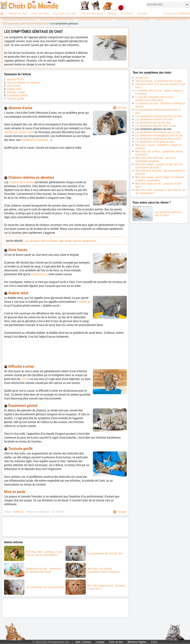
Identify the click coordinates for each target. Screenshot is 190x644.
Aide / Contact (83, 642)
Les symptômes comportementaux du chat (159, 116)
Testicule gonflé (15, 99)
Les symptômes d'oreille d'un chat (154, 119)
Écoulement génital (17, 95)
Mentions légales (137, 642)
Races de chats (40, 13)
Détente (112, 13)
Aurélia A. (19, 512)
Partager (120, 108)
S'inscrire (169, 13)
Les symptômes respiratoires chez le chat (158, 139)
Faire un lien (116, 642)
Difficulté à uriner (16, 92)
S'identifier (184, 13)
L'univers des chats (92, 13)
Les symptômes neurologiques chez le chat (159, 135)
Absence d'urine (15, 79)
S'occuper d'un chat (65, 13)
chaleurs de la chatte (21, 182)
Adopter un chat (17, 13)
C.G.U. (154, 642)
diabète (83, 302)
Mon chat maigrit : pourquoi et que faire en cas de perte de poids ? (159, 166)
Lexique (100, 642)
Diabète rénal (14, 89)
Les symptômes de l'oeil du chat (153, 123)
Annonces (127, 13)
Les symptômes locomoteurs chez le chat (158, 132)
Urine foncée (14, 86)
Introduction (142, 78)
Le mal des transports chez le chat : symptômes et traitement (155, 99)
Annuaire (142, 13)
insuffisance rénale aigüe (19, 132)
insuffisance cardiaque (35, 140)
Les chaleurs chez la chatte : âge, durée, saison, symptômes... (62, 241)
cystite (25, 379)
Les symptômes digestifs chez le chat (156, 126)
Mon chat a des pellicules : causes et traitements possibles (156, 159)
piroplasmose (39, 274)
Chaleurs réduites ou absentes (23, 83)
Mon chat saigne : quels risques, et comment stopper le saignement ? (160, 179)
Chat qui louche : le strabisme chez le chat (159, 81)
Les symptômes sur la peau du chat (155, 142)
